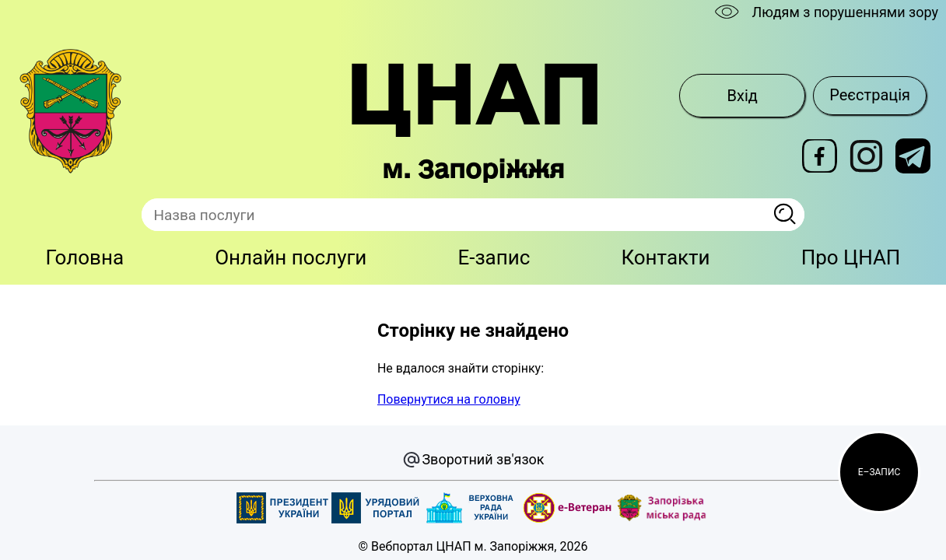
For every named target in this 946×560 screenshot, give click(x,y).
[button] (879, 472)
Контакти (665, 257)
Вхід (743, 96)
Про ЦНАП (851, 257)
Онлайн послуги (291, 257)
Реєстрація (870, 95)
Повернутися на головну (449, 399)
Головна (85, 257)
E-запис (494, 257)
